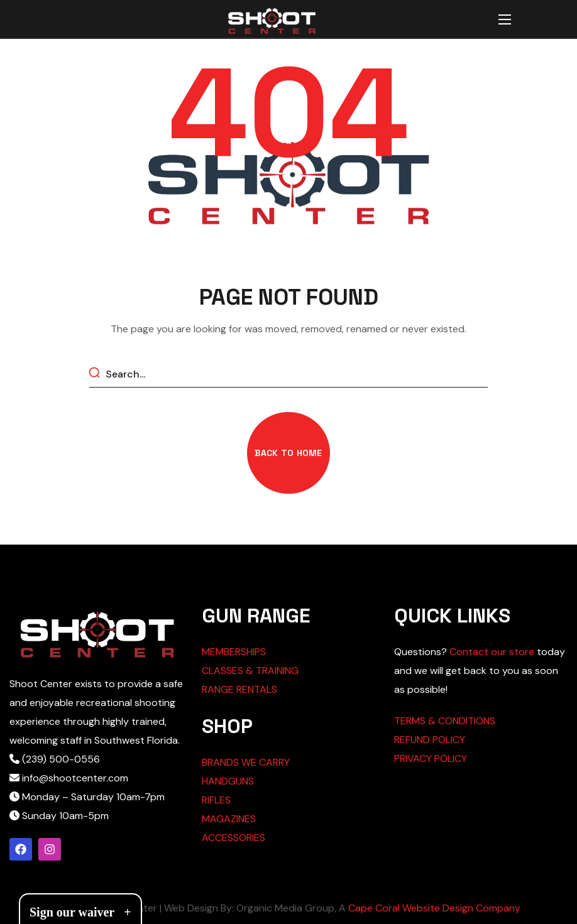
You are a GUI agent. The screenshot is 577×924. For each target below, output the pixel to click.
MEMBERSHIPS (234, 652)
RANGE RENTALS (239, 689)
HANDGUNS (228, 781)
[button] (288, 453)
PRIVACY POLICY (431, 758)
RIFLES (216, 800)
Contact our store (492, 652)
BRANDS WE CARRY (246, 762)
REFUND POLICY (430, 740)
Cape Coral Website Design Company (434, 908)
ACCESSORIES (234, 838)
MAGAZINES (229, 819)
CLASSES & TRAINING (250, 671)
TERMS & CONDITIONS (445, 721)
